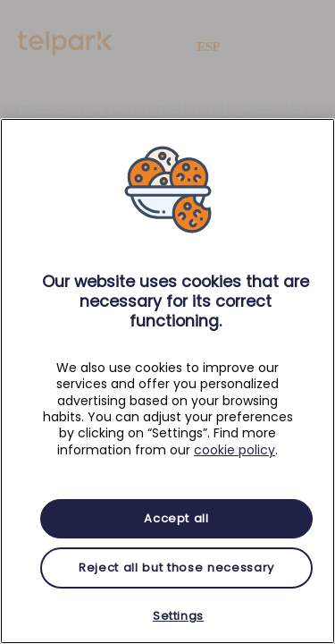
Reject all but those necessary (176, 568)
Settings (178, 616)
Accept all (176, 518)
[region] (167, 381)
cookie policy (234, 450)
